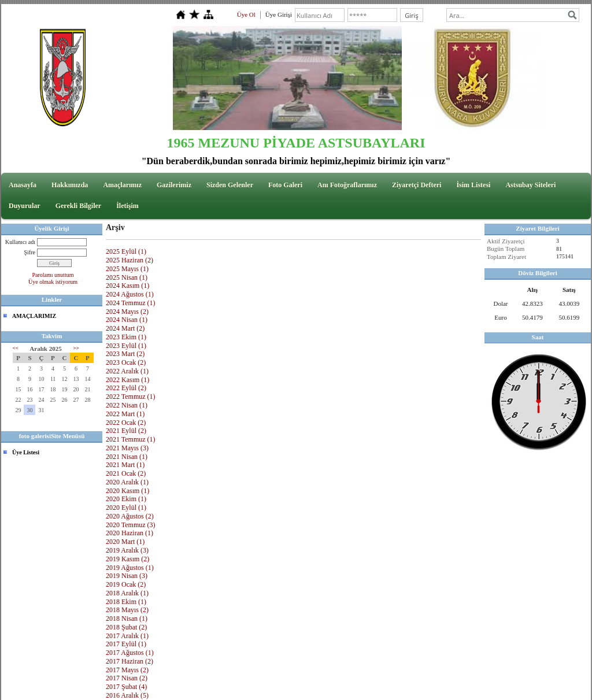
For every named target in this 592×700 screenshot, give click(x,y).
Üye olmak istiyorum (53, 282)
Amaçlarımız (122, 185)
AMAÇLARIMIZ (34, 316)
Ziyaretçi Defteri (417, 185)
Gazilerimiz (174, 185)
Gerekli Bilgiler (78, 206)
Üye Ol (246, 14)
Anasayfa (23, 185)
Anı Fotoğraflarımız (347, 185)
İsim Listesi (473, 185)
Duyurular (25, 206)
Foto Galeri (285, 185)
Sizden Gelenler (230, 185)
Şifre (30, 252)
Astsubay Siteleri (530, 185)
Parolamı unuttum (53, 275)
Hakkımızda (70, 185)
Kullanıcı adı (20, 242)
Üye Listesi (26, 452)
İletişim (127, 206)
